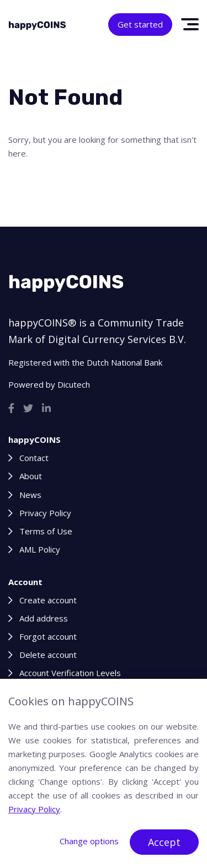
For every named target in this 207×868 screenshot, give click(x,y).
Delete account (48, 655)
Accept (164, 842)
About (31, 476)
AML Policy (40, 549)
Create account (48, 600)
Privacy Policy (45, 513)
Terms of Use (46, 531)
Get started (140, 24)
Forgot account (48, 636)
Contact (34, 458)
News (30, 495)
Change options (89, 841)
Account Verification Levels (70, 673)
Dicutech (74, 384)
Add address (44, 618)
